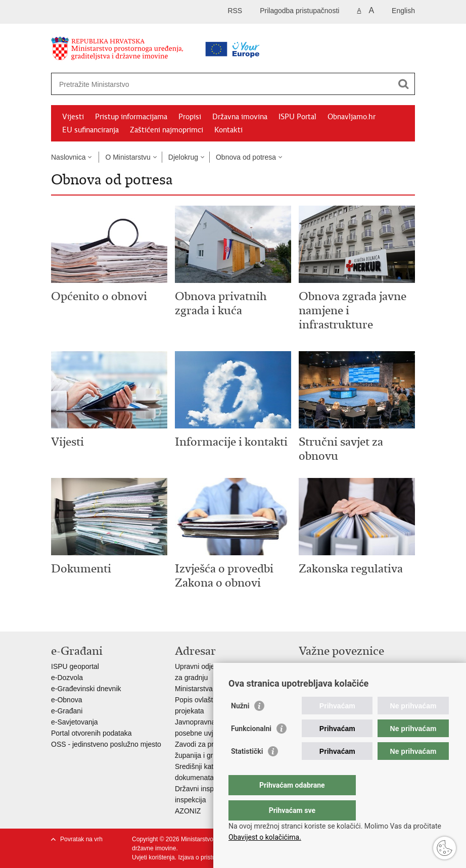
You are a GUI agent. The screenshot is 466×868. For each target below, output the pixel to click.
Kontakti (228, 130)
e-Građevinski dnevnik (86, 689)
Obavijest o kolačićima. (265, 837)
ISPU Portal (297, 117)
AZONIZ (188, 811)
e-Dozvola (67, 678)
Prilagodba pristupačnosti (299, 11)
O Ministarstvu (128, 157)
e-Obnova (66, 700)
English (403, 11)
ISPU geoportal (75, 666)
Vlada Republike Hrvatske (339, 666)
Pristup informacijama (131, 117)
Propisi (190, 117)
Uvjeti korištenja (153, 857)
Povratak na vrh (81, 839)
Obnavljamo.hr (352, 117)
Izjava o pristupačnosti (208, 857)
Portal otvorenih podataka (91, 733)
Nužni (240, 726)
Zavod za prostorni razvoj (338, 678)
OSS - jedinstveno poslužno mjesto (106, 744)
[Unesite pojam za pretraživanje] (201, 84)
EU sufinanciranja (90, 130)
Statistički (247, 771)
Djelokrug (183, 157)
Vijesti (73, 117)
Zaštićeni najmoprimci (167, 130)
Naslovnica (68, 157)
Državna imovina (240, 117)
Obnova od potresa (246, 157)
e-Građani (67, 711)
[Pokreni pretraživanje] (403, 84)
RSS (235, 11)
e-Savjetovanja (75, 722)
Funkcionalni (251, 749)
